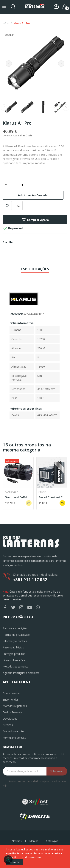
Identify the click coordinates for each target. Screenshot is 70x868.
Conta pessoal (11, 693)
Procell (43, 492)
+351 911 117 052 (30, 580)
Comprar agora (35, 220)
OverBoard (12, 492)
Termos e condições (15, 628)
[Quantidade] (14, 185)
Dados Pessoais (13, 712)
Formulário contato (15, 738)
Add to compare (18, 206)
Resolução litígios (13, 647)
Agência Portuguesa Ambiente (21, 673)
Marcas (34, 841)
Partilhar (19, 242)
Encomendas (11, 700)
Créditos (8, 725)
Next (61, 64)
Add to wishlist (7, 206)
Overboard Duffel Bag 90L (18, 497)
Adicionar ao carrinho (33, 195)
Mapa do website (13, 731)
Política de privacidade (16, 635)
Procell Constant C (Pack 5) (52, 497)
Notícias (17, 841)
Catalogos (52, 841)
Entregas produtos (14, 654)
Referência (16, 314)
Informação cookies (15, 641)
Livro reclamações (14, 660)
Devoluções (10, 719)
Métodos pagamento (16, 666)
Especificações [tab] (35, 269)
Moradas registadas (15, 706)
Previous (9, 64)
